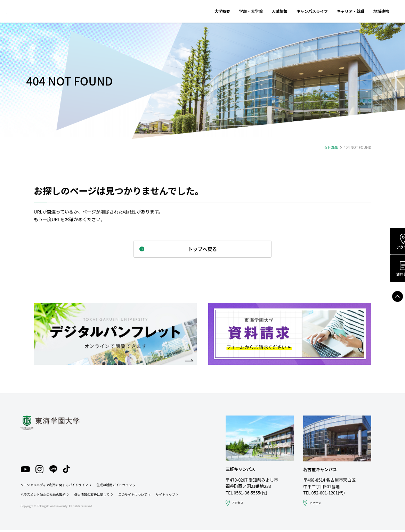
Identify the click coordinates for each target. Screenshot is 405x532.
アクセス (391, 248)
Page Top (391, 299)
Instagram (40, 470)
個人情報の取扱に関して (95, 496)
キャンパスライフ (297, 11)
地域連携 (366, 11)
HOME (333, 147)
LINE (54, 470)
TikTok (68, 470)
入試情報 (264, 11)
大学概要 (207, 11)
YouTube (25, 470)
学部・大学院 (235, 11)
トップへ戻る (202, 249)
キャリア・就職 (335, 11)
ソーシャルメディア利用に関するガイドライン (56, 486)
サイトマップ (171, 496)
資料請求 (391, 276)
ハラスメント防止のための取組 (44, 496)
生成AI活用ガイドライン (118, 486)
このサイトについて (137, 496)
